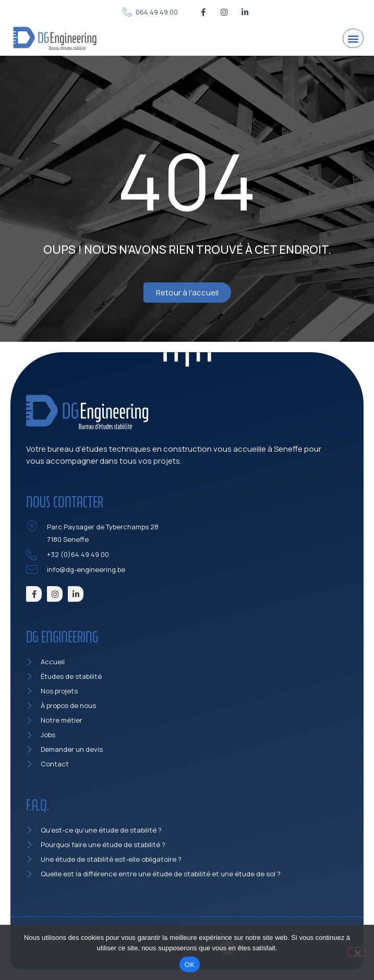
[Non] (357, 952)
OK (190, 965)
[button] (353, 38)
